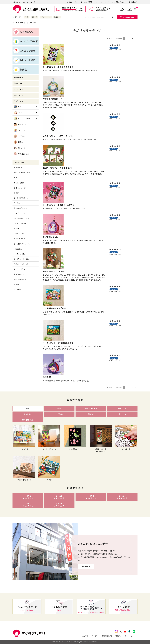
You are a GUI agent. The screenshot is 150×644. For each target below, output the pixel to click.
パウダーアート (19, 213)
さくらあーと (18, 203)
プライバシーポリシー (130, 636)
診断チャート (18, 95)
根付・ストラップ (20, 188)
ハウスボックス (19, 254)
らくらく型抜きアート (21, 218)
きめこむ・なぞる (22, 118)
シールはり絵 (19, 234)
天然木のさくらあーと (22, 208)
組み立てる (20, 124)
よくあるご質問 (86, 2)
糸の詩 (16, 228)
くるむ (18, 113)
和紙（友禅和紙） (20, 279)
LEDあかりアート (20, 223)
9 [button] (133, 38)
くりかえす (20, 130)
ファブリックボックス (21, 259)
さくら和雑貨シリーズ (22, 244)
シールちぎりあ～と (21, 198)
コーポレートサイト (103, 2)
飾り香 (16, 193)
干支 (27, 17)
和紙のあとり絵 (20, 239)
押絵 (16, 178)
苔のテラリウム (19, 269)
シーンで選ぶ (18, 89)
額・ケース (20, 148)
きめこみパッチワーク (22, 172)
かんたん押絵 (19, 183)
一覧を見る (18, 167)
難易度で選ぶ (19, 83)
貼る (17, 107)
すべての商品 (18, 77)
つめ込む (19, 136)
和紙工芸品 (18, 249)
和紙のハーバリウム (21, 264)
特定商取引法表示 (107, 636)
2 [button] (127, 38)
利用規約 (118, 636)
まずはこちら (72, 2)
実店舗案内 (133, 2)
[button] (136, 39)
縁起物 (35, 17)
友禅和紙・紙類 (22, 154)
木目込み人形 (19, 274)
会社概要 (85, 636)
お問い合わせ (119, 2)
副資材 (57, 17)
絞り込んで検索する (127, 17)
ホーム (15, 23)
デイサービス (46, 17)
